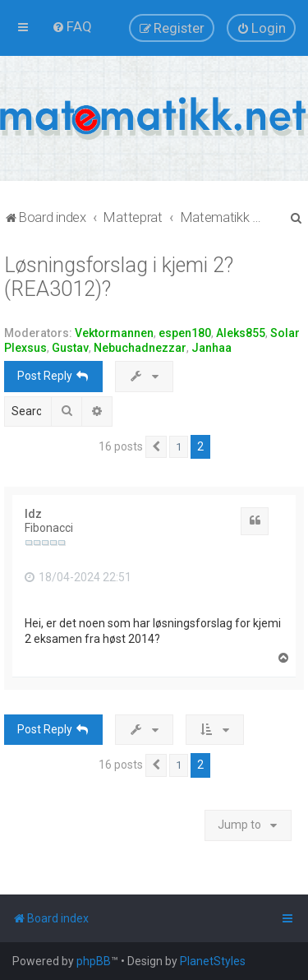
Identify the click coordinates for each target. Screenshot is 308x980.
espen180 (185, 333)
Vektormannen (114, 333)
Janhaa (211, 348)
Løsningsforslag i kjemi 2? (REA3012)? (119, 277)
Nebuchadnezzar (140, 348)
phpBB (94, 961)
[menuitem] (72, 26)
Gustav (70, 348)
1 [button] (179, 447)
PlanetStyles (213, 961)
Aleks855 (241, 333)
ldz (33, 514)
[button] (156, 447)
